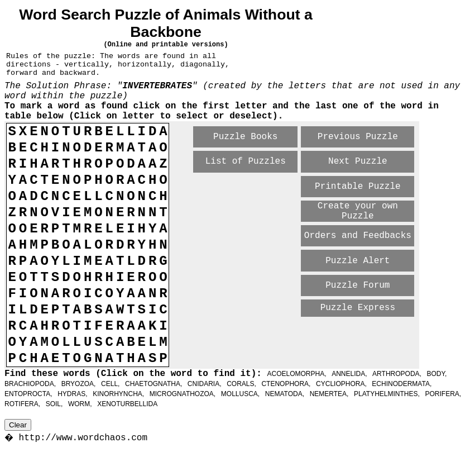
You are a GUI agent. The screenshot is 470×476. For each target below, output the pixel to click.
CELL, (110, 384)
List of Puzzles (246, 161)
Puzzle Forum (358, 285)
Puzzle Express (358, 308)
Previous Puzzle (358, 137)
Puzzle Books (245, 137)
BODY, (437, 374)
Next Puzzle (358, 161)
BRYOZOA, (79, 384)
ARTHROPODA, (397, 374)
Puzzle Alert (358, 261)
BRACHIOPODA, (30, 384)
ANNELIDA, (349, 374)
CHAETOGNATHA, (154, 384)
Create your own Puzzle (358, 211)
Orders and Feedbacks (358, 236)
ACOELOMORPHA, (296, 374)
